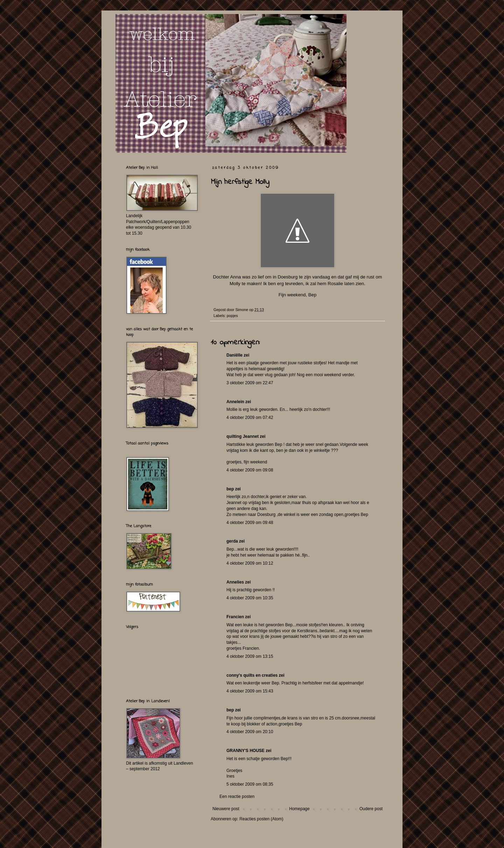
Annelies (235, 582)
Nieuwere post (226, 809)
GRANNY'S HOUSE (246, 751)
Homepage (299, 809)
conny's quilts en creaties (252, 675)
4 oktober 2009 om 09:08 (250, 470)
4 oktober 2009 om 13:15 (250, 656)
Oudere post (371, 809)
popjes (232, 316)
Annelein (235, 402)
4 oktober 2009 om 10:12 (250, 563)
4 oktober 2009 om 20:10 (250, 732)
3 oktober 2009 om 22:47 (250, 383)
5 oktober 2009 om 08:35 (250, 784)
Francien (235, 617)
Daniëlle (234, 355)
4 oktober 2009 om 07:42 (250, 418)
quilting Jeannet (243, 436)
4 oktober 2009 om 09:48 (250, 523)
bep (230, 489)
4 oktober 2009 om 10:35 (250, 598)
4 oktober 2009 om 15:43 (250, 691)
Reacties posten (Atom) (261, 819)
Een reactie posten (237, 797)
